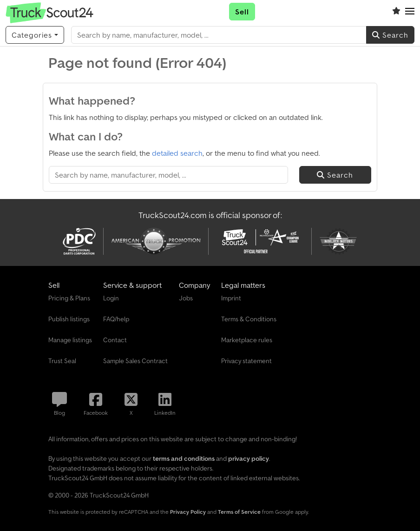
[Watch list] (396, 12)
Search (390, 35)
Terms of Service (239, 512)
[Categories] (35, 35)
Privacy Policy (188, 512)
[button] (410, 12)
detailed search (177, 153)
